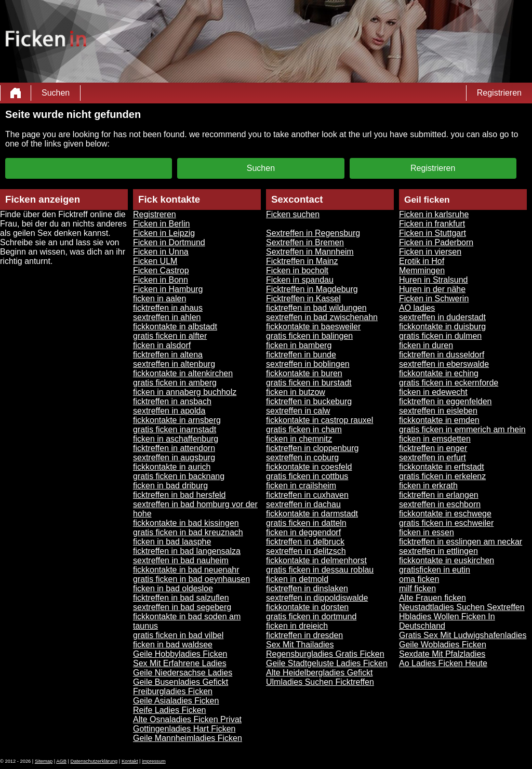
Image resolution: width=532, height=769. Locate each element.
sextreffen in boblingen (308, 364)
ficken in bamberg (299, 345)
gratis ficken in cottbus (307, 476)
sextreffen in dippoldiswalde (317, 598)
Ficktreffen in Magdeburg (312, 289)
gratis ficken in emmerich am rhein (462, 429)
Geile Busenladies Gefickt (181, 682)
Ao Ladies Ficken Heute (443, 663)
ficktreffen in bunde (301, 355)
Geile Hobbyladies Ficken (180, 654)
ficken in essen (427, 532)
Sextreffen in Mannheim (310, 252)
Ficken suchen (293, 214)
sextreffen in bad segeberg (182, 607)
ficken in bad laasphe (172, 542)
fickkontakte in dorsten (307, 607)
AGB (61, 761)
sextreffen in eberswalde (444, 364)
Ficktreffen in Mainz (302, 261)
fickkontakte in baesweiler (313, 327)
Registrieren (499, 93)
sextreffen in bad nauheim (181, 560)
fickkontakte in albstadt (175, 327)
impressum (154, 761)
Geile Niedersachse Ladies (183, 673)
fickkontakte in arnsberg (177, 420)
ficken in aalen (159, 299)
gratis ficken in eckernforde (449, 383)
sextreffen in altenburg (174, 364)
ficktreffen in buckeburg (309, 401)
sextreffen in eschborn (440, 504)
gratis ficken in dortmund (311, 616)
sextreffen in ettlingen (438, 551)
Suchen (56, 93)
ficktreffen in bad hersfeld (179, 495)
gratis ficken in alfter (170, 336)
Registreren (155, 214)
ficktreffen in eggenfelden (445, 401)
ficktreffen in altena (168, 355)
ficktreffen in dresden (304, 635)
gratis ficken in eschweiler (446, 523)
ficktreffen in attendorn (174, 448)
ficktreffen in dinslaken (307, 588)
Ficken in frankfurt (432, 224)
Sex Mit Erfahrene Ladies (180, 663)
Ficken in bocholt (297, 270)
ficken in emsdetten (435, 439)
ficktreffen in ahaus (168, 308)
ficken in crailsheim (301, 486)
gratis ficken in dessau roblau (320, 570)
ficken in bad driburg (170, 486)
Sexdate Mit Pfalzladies (442, 654)
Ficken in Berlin (161, 224)
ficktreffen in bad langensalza (187, 551)
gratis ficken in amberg (175, 383)
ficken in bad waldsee (173, 645)
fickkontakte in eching (439, 373)
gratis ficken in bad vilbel (178, 635)
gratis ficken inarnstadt (175, 429)
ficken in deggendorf (303, 532)
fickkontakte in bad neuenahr (186, 570)
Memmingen (422, 270)
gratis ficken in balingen (309, 336)
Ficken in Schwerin (434, 299)
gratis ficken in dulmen (440, 336)
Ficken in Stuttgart (433, 233)
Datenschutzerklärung (94, 761)
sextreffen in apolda (169, 411)
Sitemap (44, 761)
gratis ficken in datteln (306, 523)
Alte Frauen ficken (433, 598)
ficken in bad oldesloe (173, 588)
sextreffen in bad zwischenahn (322, 317)
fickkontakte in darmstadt (312, 514)
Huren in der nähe (432, 289)
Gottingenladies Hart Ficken (184, 729)
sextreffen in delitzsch (306, 551)
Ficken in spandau (300, 280)
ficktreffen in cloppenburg (312, 448)
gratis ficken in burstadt (309, 383)
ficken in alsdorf (162, 345)
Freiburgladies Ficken (173, 691)
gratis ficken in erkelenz (442, 476)
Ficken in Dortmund (169, 242)
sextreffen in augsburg (174, 458)
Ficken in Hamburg (168, 289)
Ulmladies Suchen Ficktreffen (320, 682)
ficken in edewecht (433, 392)
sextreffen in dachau (303, 504)
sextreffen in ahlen (167, 317)
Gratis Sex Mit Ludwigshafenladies (463, 635)
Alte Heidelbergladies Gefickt (319, 673)
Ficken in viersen (430, 252)
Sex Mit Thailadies (300, 645)
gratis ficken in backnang (179, 476)
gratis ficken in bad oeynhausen (191, 579)
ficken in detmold (297, 579)
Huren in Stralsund (434, 280)
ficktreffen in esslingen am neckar (461, 542)
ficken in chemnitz (299, 439)
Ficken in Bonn (161, 280)
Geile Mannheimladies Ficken (188, 738)
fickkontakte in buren (304, 373)
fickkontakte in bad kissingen (186, 523)
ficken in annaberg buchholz (185, 392)
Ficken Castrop (161, 270)
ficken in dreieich (297, 626)
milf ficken (417, 588)
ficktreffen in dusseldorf (442, 355)
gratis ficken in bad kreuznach (188, 532)
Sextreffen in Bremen (305, 242)
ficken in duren (426, 345)
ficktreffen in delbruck (305, 542)
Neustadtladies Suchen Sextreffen (462, 607)
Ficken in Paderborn (436, 242)
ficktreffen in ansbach (172, 401)
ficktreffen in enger (433, 448)
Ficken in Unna (161, 252)
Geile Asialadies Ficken (176, 701)
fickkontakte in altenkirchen (183, 373)
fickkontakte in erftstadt (442, 467)
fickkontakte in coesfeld (309, 467)
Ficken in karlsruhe (434, 214)
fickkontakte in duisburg (442, 327)
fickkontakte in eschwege (445, 514)
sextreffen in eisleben (438, 411)
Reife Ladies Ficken (170, 710)
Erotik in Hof (422, 261)
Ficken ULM (155, 261)
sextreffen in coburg (302, 458)
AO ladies (417, 308)
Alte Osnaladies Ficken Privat (187, 719)
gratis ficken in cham (304, 429)
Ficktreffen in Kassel (303, 299)
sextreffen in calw (298, 411)
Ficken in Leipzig (164, 233)
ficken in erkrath (428, 486)
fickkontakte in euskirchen (447, 560)
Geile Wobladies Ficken (443, 645)
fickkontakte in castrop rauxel (320, 420)
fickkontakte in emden (439, 420)
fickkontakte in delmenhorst (316, 560)
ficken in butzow (296, 392)
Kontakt (130, 761)
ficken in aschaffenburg (176, 439)
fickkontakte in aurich (172, 467)
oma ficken (419, 579)
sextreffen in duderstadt (442, 317)
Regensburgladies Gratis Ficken (325, 654)
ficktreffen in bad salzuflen (181, 598)
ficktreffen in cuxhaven (307, 495)
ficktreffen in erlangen (439, 495)
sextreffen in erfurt (433, 458)
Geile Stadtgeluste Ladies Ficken (327, 663)
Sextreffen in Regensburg (313, 233)
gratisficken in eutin (435, 570)
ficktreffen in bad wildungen (316, 308)
